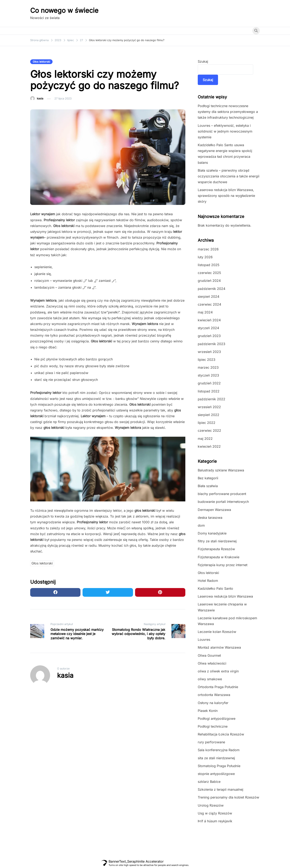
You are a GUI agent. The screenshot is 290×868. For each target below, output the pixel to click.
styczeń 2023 (208, 375)
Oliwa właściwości (212, 663)
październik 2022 (212, 399)
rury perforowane (211, 742)
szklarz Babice (209, 782)
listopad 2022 (209, 391)
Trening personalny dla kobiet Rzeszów (228, 797)
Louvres (204, 640)
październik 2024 (212, 289)
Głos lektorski (41, 62)
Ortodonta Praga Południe (218, 687)
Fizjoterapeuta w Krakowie (219, 557)
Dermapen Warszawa (214, 510)
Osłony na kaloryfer (213, 703)
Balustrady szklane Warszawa (221, 470)
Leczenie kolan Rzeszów (217, 632)
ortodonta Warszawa (214, 695)
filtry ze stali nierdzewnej (217, 541)
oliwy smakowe (210, 679)
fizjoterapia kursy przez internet (223, 565)
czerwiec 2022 (209, 430)
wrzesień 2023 (209, 352)
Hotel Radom (208, 581)
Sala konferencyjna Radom (219, 750)
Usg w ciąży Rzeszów (215, 813)
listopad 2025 (209, 265)
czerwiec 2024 (209, 304)
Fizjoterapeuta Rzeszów (216, 549)
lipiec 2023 (207, 360)
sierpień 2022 (209, 415)
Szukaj (203, 61)
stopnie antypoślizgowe (216, 774)
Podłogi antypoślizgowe (217, 719)
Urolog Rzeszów (211, 805)
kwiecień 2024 (209, 320)
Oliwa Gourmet (209, 655)
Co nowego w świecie (64, 10)
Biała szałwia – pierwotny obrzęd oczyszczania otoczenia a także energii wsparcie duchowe (229, 176)
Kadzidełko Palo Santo (215, 588)
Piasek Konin (208, 711)
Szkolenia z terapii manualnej (220, 789)
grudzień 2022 (209, 383)
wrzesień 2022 (209, 407)
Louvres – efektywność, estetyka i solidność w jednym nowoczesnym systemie (225, 131)
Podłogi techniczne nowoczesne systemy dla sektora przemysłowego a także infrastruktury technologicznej (228, 112)
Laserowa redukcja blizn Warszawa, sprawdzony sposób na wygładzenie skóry (226, 196)
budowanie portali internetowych (223, 502)
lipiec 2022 (207, 423)
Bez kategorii (208, 478)
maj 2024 (205, 312)
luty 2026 (205, 257)
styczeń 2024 (208, 328)
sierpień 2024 (209, 297)
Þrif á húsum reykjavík (215, 821)
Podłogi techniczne (213, 726)
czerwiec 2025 (209, 273)
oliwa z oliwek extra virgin (218, 671)
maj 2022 (205, 439)
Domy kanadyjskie (212, 533)
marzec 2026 (208, 249)
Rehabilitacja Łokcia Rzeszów (221, 734)
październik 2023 (212, 344)
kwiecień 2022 (209, 446)
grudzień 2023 (209, 336)
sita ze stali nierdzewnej (216, 758)
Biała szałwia (208, 486)
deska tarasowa (210, 518)
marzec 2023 (208, 367)
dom (201, 525)
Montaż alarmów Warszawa (219, 647)
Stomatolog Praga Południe (219, 766)
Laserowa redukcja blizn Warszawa (225, 596)
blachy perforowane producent (222, 494)
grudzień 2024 (209, 281)
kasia (40, 98)
